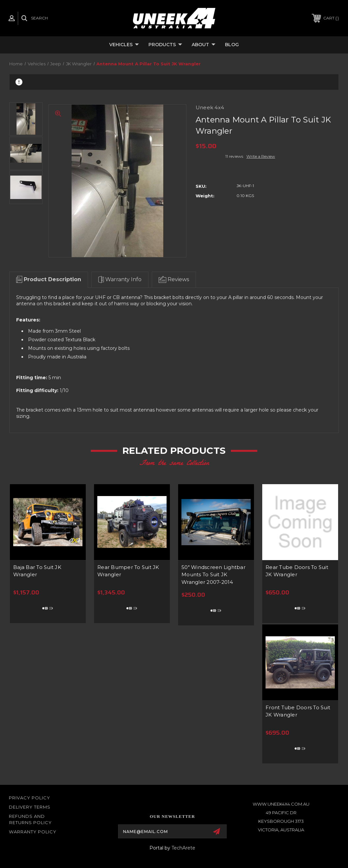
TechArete (183, 848)
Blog (232, 45)
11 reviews (234, 156)
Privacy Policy (30, 798)
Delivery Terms (30, 807)
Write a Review (261, 156)
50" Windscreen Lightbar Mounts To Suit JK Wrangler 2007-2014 (213, 575)
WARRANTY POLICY (33, 832)
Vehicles (124, 45)
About (204, 45)
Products (165, 45)
